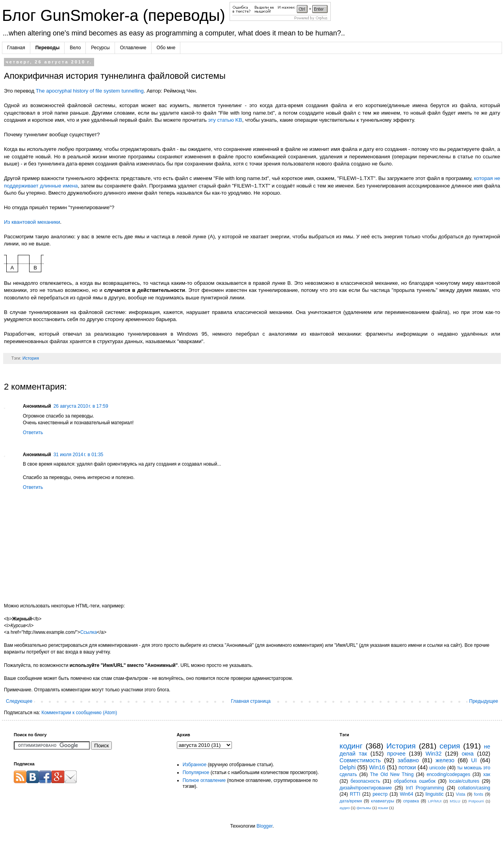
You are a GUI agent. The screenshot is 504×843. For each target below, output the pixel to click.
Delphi (347, 767)
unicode (437, 768)
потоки (407, 767)
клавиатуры (383, 801)
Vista (461, 794)
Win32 (434, 754)
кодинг (351, 746)
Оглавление (133, 48)
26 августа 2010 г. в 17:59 (81, 406)
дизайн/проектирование (366, 788)
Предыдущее (484, 701)
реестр (380, 794)
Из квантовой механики (32, 222)
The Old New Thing (392, 774)
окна (468, 754)
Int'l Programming (425, 788)
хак (487, 774)
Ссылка (89, 632)
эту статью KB (225, 120)
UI (474, 760)
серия (450, 746)
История (31, 358)
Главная (16, 48)
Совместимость (360, 760)
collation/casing (474, 788)
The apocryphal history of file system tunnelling (90, 91)
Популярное (196, 772)
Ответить (33, 433)
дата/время (351, 801)
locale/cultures (464, 781)
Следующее (19, 701)
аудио (345, 808)
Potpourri (476, 801)
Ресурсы (100, 48)
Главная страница (251, 701)
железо (445, 760)
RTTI (355, 794)
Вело (75, 48)
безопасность (365, 781)
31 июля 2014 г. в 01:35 (79, 455)
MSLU (455, 801)
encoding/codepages (448, 774)
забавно (408, 760)
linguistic (435, 794)
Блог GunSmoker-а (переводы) (116, 15)
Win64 (406, 794)
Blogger (264, 826)
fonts (479, 794)
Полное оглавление (204, 780)
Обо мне (166, 48)
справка (411, 801)
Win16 (377, 767)
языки (383, 808)
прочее (396, 754)
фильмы (364, 808)
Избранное (195, 765)
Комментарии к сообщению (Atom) (79, 713)
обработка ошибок (415, 781)
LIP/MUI (435, 801)
